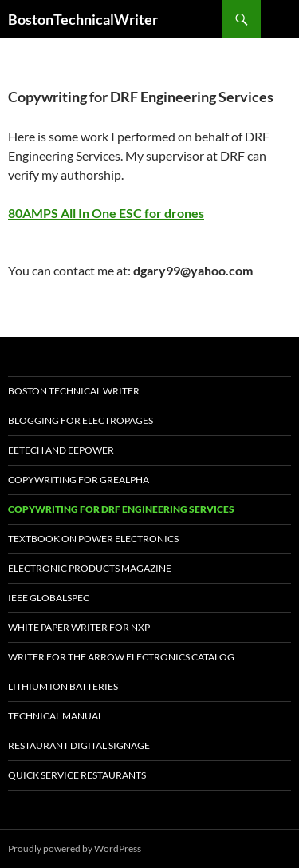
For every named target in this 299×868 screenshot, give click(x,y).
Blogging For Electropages (81, 420)
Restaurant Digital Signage (79, 745)
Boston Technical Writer (74, 391)
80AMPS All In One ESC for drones (106, 213)
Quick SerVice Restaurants (77, 775)
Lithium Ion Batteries (63, 686)
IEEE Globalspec (49, 598)
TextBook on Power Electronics (93, 539)
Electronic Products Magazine (90, 568)
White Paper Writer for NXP (79, 627)
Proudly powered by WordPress (75, 848)
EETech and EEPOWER (61, 450)
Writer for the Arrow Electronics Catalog (121, 657)
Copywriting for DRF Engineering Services (121, 509)
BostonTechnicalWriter (83, 19)
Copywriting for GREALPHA (79, 480)
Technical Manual (55, 716)
